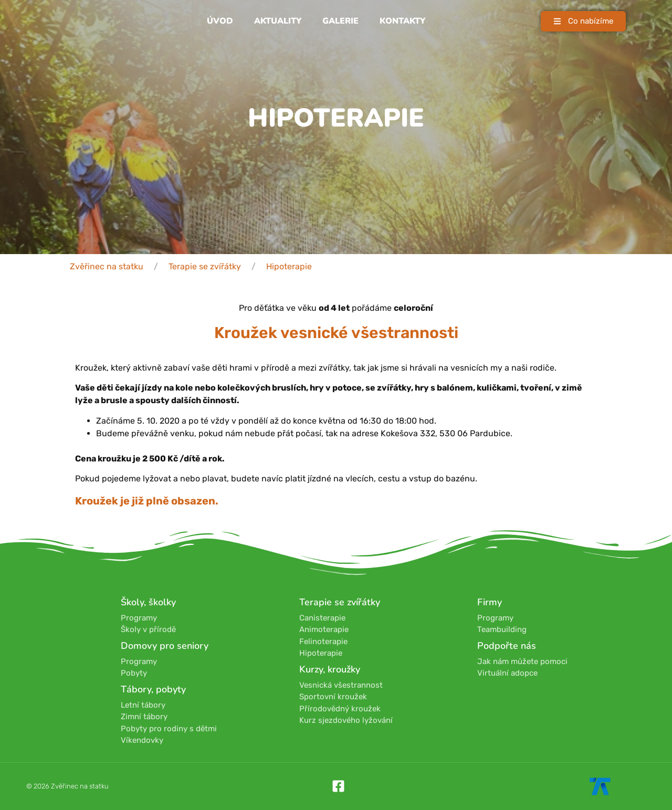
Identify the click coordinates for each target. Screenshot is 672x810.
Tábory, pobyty (153, 689)
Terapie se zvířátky (205, 266)
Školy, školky (148, 602)
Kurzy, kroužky (330, 669)
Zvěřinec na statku (107, 266)
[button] (583, 21)
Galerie (340, 21)
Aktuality (278, 21)
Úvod (220, 21)
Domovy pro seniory (165, 646)
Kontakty (402, 21)
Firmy (490, 602)
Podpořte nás (507, 646)
